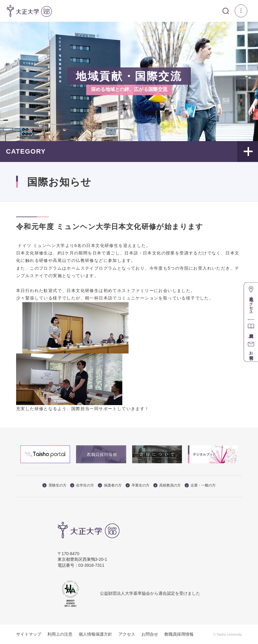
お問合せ (150, 634)
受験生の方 (54, 485)
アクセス (127, 634)
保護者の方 (110, 485)
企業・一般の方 (200, 485)
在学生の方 (82, 485)
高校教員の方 (167, 485)
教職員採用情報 (179, 634)
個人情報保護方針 (95, 634)
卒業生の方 (138, 485)
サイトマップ (29, 634)
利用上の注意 (60, 634)
